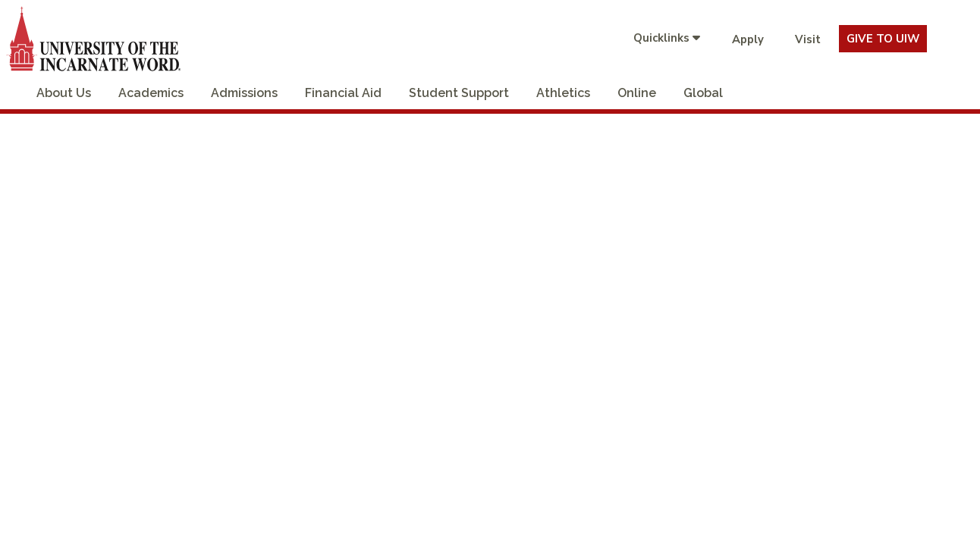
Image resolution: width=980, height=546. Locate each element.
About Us (64, 93)
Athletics (563, 93)
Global (703, 93)
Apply (748, 39)
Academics (151, 93)
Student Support (459, 93)
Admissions (244, 93)
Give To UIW (883, 39)
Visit (808, 39)
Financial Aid (343, 93)
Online (637, 93)
